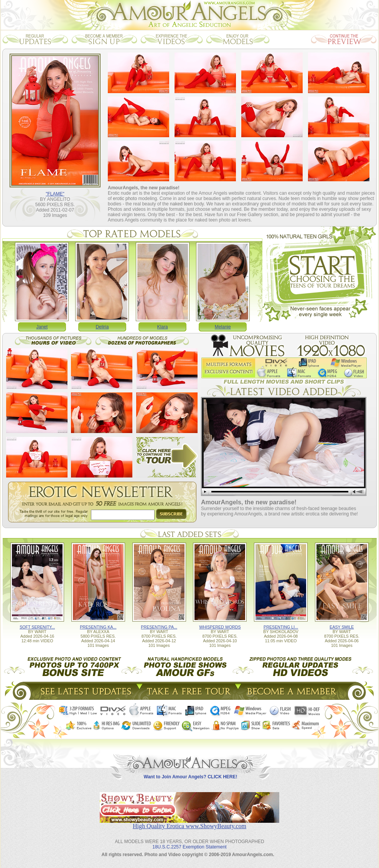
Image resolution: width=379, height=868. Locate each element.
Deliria (102, 327)
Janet (42, 327)
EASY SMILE (342, 627)
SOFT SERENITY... (37, 627)
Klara (163, 327)
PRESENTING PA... (159, 627)
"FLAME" (55, 194)
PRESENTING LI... (281, 627)
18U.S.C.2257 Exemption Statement (189, 847)
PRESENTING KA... (98, 627)
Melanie (223, 327)
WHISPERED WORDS (220, 627)
